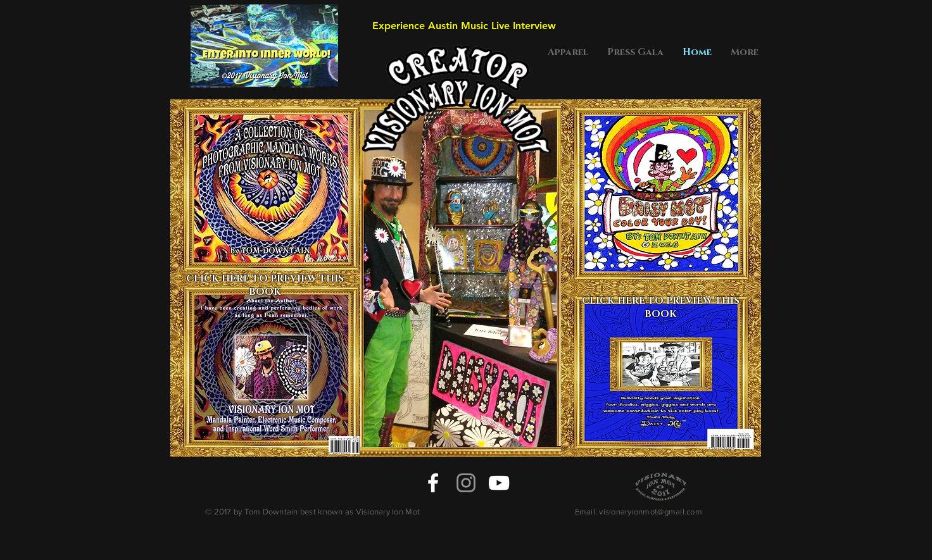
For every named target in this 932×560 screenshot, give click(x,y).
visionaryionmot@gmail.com (651, 512)
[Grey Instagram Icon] (466, 483)
